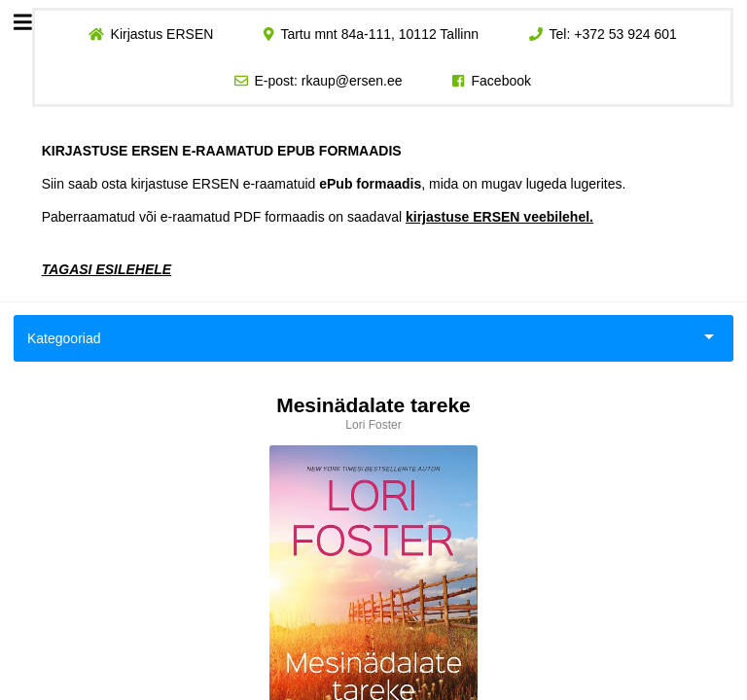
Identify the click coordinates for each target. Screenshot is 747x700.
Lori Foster (373, 425)
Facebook (501, 81)
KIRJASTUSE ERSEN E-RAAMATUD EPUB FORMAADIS (222, 151)
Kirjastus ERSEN (161, 34)
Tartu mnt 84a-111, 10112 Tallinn (379, 34)
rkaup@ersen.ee (352, 81)
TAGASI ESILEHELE (107, 269)
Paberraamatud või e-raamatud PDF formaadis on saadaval (318, 217)
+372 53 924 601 (625, 34)
